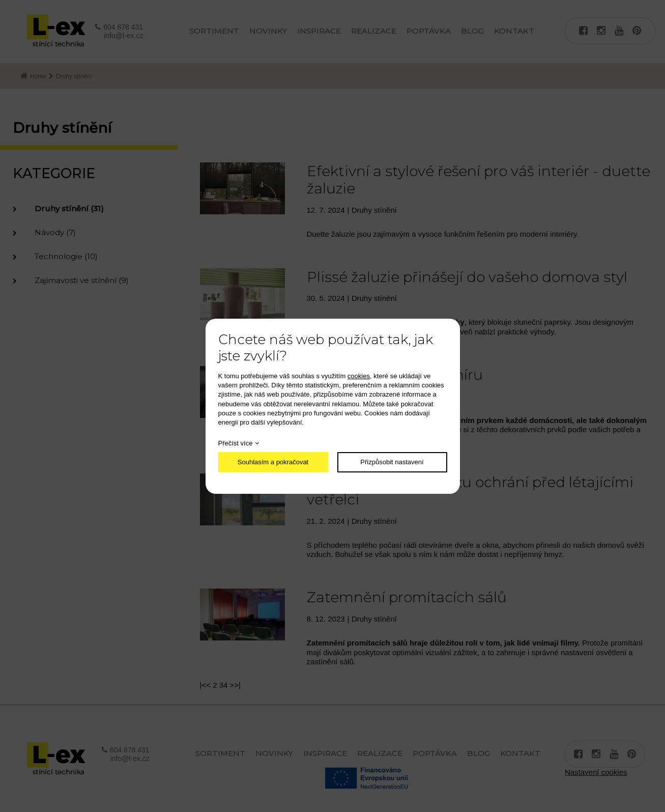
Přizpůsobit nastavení (392, 462)
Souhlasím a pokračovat (273, 462)
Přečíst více (236, 443)
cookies (359, 376)
